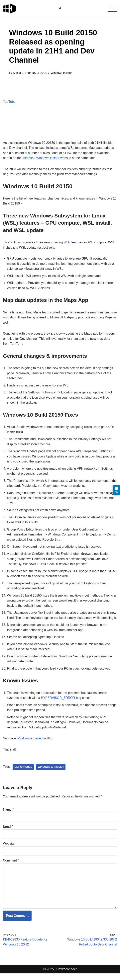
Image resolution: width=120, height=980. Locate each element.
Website (9, 850)
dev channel (23, 774)
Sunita (17, 73)
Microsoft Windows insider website (47, 158)
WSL (67, 243)
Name (8, 816)
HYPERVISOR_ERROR (58, 704)
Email (8, 833)
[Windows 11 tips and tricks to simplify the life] (10, 8)
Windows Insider (61, 73)
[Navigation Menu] (112, 8)
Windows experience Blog (35, 745)
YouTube (9, 102)
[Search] (60, 8)
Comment (11, 867)
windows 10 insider (51, 774)
